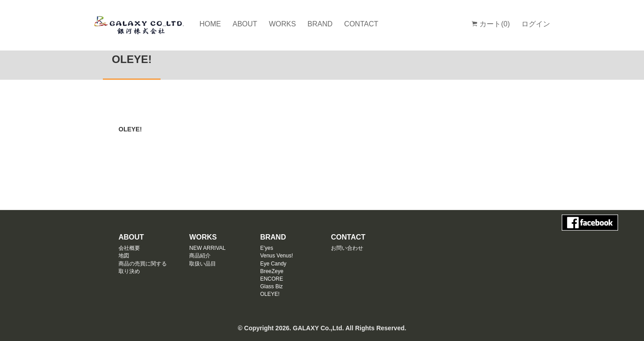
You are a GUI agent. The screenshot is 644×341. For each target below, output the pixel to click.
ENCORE (272, 279)
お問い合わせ (347, 248)
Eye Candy (273, 264)
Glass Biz (272, 286)
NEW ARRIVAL (207, 248)
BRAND (320, 24)
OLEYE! (270, 294)
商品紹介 (200, 256)
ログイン (536, 24)
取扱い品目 (203, 264)
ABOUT (245, 24)
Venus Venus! (277, 256)
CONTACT (361, 24)
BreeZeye (272, 271)
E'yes (267, 248)
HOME (210, 24)
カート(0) (491, 24)
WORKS (282, 24)
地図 (124, 256)
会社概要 (129, 248)
